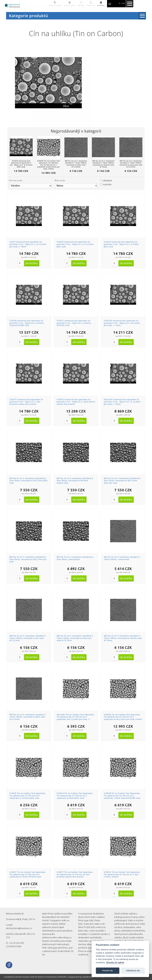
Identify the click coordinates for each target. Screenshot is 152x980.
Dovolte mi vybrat (115, 963)
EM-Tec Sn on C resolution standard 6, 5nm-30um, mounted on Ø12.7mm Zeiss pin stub (122, 481)
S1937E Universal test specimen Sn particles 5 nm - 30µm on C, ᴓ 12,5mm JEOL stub (75, 244)
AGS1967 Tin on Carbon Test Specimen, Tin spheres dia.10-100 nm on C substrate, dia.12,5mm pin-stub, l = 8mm (76, 718)
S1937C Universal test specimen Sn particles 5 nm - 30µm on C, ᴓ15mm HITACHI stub (74, 323)
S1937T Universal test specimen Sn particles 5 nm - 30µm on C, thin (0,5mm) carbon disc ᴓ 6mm (26, 402)
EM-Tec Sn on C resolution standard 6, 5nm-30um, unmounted (75, 558)
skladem (107, 181)
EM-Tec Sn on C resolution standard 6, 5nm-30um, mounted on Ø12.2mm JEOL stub (29, 481)
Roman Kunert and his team (30, 977)
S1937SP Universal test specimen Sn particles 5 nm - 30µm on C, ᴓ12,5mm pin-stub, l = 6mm (122, 323)
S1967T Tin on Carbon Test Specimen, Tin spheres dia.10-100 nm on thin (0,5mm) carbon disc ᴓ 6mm (75, 874)
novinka (107, 184)
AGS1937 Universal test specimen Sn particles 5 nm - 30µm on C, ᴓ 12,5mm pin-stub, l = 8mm (122, 402)
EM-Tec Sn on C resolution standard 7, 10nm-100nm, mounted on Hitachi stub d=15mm (123, 638)
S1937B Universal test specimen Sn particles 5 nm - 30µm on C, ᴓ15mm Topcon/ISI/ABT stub (27, 323)
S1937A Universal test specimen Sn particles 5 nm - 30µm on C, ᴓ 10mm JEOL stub (121, 244)
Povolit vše (108, 971)
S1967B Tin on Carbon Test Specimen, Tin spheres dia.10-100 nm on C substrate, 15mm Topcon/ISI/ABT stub (122, 796)
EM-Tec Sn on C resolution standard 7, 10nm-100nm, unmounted (122, 558)
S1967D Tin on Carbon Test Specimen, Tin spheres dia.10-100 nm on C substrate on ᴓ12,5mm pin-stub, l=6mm (123, 717)
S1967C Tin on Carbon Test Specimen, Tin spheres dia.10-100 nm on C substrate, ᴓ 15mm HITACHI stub (28, 874)
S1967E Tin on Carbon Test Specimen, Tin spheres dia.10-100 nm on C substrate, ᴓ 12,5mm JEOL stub (28, 796)
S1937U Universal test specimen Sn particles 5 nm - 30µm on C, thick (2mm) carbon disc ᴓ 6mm (76, 402)
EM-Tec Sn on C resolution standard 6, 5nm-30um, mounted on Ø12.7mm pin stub (28, 559)
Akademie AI (89, 977)
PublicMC (62, 977)
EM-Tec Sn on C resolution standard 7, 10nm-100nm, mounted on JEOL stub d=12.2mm (28, 717)
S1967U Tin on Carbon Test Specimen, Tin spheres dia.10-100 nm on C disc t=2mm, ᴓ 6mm (122, 874)
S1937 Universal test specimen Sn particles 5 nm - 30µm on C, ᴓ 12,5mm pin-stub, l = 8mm (28, 244)
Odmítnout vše (133, 971)
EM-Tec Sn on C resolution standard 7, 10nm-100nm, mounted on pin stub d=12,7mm (28, 638)
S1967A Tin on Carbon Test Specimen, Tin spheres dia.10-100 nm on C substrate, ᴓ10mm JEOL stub (75, 796)
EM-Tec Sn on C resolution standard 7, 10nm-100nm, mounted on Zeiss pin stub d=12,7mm (75, 638)
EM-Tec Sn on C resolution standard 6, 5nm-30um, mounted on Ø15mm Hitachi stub (75, 481)
